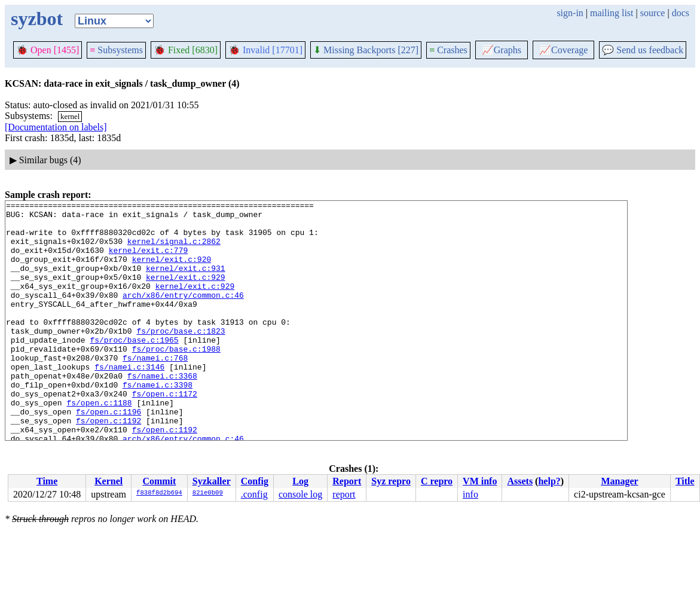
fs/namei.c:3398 (158, 422)
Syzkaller (212, 481)
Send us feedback (643, 50)
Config (255, 481)
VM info (480, 481)
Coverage (563, 50)
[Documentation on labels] (56, 127)
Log (300, 481)
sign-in (570, 13)
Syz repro (391, 481)
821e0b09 (208, 493)
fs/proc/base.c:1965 (134, 368)
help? (549, 481)
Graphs (502, 50)
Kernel (108, 481)
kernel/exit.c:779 (149, 261)
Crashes (448, 50)
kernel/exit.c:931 (186, 282)
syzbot (37, 19)
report (344, 494)
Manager (619, 481)
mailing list (612, 13)
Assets (520, 481)
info (470, 494)
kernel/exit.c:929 (186, 293)
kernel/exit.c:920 (172, 271)
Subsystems (116, 50)
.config (254, 494)
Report (347, 481)
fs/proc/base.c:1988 (176, 379)
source (653, 13)
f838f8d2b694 (159, 493)
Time (47, 481)
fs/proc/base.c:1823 (181, 358)
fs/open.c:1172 (165, 433)
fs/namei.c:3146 (129, 401)
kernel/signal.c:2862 (174, 250)
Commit (159, 481)
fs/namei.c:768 (155, 390)
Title (685, 481)
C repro (437, 481)
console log (300, 494)
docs (681, 13)
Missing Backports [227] (366, 50)
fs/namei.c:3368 (162, 411)
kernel (70, 116)
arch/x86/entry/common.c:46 (183, 315)
